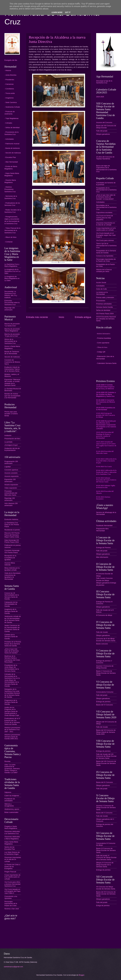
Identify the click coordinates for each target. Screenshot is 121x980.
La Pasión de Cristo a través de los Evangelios (12, 867)
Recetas (7, 761)
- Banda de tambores (12, 148)
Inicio (61, 317)
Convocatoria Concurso (105, 692)
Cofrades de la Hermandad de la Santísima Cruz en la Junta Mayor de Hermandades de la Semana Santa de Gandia (12, 680)
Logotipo (8, 467)
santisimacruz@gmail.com (13, 967)
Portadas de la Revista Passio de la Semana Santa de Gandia (13, 644)
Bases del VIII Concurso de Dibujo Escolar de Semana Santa (106, 763)
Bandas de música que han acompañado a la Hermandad (12, 396)
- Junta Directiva (10, 75)
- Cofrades (8, 123)
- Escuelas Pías (10, 157)
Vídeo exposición (11, 488)
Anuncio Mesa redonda (10, 564)
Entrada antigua (83, 317)
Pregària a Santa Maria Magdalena (11, 827)
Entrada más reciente (37, 317)
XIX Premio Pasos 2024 (105, 314)
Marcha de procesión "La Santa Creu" (12, 325)
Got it (68, 12)
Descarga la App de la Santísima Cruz (104, 82)
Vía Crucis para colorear (105, 240)
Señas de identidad (103, 310)
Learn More (57, 12)
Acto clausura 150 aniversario (11, 504)
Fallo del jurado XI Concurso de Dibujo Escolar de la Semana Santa (106, 857)
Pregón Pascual (10, 872)
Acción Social (101, 282)
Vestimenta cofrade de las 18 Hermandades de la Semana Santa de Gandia (13, 619)
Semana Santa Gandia (104, 307)
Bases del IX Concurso (105, 782)
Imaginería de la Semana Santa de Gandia (11, 611)
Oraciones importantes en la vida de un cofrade (13, 859)
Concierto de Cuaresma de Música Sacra (12, 362)
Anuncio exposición (12, 476)
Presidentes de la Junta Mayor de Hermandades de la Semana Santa (12, 668)
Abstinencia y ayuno (12, 809)
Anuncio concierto (11, 473)
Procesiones (101, 301)
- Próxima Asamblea (103, 338)
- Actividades (9, 139)
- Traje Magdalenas (11, 118)
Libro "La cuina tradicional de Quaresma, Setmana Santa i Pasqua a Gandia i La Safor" (12, 769)
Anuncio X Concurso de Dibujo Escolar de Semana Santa (106, 808)
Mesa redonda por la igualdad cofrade (12, 569)
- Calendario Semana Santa (106, 363)
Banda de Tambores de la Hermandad (12, 353)
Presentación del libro (12, 439)
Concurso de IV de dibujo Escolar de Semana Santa (106, 640)
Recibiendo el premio (12, 530)
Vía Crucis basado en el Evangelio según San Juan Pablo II (106, 235)
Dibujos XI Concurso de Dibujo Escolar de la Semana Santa (105, 865)
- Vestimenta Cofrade (12, 107)
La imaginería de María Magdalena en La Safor (12, 278)
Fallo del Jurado (102, 632)
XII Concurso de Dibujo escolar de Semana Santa (106, 888)
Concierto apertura (11, 470)
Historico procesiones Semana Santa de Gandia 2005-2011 (12, 737)
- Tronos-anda (10, 93)
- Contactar (9, 242)
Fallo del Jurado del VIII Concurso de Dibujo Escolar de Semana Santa (106, 756)
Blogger (82, 975)
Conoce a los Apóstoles (105, 256)
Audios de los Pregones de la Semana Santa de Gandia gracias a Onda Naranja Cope (12, 711)
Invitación (8, 435)
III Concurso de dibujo (104, 615)
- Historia (8, 70)
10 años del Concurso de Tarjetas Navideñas (105, 158)
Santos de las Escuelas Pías (10, 848)
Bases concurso (102, 644)
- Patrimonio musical (12, 144)
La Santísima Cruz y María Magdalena (12, 265)
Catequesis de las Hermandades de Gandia (11, 604)
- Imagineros (9, 98)
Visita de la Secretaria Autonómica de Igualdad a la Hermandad (12, 576)
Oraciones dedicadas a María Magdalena (12, 838)
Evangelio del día (11, 60)
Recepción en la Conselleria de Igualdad (10, 558)
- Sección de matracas (13, 153)
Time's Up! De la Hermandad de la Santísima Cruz (106, 246)
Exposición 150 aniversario (10, 480)
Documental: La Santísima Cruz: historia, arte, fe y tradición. (11, 294)
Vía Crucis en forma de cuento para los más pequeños (105, 218)
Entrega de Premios (103, 548)
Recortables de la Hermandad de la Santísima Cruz (106, 207)
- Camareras (9, 84)
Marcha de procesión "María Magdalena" (12, 330)
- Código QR (101, 352)
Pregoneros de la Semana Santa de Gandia (11, 702)
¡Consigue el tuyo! (11, 445)
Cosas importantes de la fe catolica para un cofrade (12, 877)
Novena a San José (12, 909)
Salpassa (8, 792)
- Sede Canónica (11, 102)
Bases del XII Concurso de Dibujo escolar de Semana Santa (106, 894)
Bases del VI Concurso (105, 705)
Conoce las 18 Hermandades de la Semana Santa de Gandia (12, 596)
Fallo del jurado (102, 131)
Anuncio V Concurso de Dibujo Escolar (105, 667)
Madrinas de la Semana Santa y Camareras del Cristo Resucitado (12, 659)
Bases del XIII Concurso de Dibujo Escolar (106, 127)
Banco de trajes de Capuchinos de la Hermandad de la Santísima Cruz (106, 169)
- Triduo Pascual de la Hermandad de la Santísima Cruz (12, 230)
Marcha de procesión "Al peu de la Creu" (12, 335)
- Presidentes (9, 80)
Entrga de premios (103, 905)
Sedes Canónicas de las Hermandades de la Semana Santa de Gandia (12, 628)
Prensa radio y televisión (105, 297)
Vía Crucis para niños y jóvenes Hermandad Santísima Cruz (12, 884)
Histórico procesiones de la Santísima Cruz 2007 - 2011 (12, 730)
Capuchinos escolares (104, 212)
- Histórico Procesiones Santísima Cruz (10, 189)
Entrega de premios (103, 702)
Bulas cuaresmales (11, 812)
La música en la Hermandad (102, 293)
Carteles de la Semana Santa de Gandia (11, 637)
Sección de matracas (12, 357)
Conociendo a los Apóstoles (11, 897)
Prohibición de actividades (10, 800)
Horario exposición (11, 485)
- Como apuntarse (103, 343)
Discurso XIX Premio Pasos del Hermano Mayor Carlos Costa (12, 535)
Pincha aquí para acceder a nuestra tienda (11, 414)
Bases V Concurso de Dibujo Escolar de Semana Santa (106, 673)
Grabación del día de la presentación (12, 449)
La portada (8, 442)
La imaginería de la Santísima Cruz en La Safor (12, 271)
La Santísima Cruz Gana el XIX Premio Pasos (12, 525)
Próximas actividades (104, 304)
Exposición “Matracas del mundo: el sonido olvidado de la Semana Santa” (12, 382)
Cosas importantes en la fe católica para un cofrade (106, 229)
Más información (102, 557)
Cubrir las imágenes (12, 796)
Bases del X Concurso (104, 813)
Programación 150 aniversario (11, 462)
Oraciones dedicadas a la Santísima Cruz (12, 832)
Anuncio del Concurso (104, 122)
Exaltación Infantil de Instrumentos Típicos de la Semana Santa (12, 369)
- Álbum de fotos (10, 237)
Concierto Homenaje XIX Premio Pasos (12, 551)
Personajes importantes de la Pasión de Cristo (11, 904)
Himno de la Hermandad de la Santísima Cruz (11, 341)
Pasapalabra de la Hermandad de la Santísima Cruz (106, 190)
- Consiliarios (9, 89)
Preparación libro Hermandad (102, 530)
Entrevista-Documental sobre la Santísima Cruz (12, 303)
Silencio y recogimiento (9, 805)
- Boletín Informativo (103, 334)
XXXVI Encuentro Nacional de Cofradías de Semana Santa (106, 319)
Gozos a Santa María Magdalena (12, 347)
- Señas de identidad (12, 128)
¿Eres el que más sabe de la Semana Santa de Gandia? (12, 651)
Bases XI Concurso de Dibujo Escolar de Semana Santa (106, 850)
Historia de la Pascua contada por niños (104, 270)
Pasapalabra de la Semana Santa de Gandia (106, 252)
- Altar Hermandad (11, 162)
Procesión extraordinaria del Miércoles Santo (11, 493)
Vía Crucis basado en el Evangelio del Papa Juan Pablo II (12, 891)
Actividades (100, 202)
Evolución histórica (11, 519)
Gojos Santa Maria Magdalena (11, 843)
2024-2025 (100, 97)
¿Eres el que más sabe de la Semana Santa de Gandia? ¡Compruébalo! (106, 197)
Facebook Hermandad (104, 525)
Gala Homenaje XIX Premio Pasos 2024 (12, 541)
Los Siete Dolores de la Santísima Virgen (12, 853)
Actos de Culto (102, 289)
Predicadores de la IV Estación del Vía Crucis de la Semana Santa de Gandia (12, 721)
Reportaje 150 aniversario (10, 309)
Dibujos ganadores (103, 134)
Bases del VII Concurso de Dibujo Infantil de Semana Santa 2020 (106, 732)
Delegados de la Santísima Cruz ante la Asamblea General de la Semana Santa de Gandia (12, 693)
